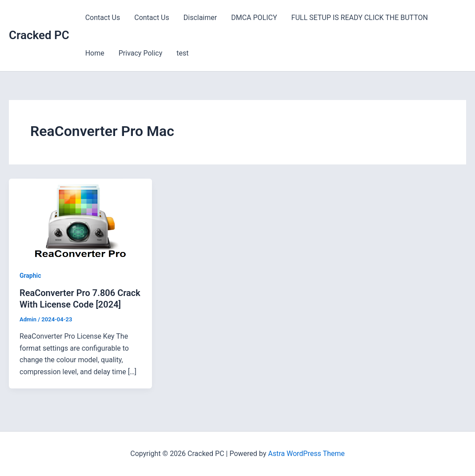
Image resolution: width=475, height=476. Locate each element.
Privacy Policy (141, 53)
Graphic (30, 276)
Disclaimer (200, 18)
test (182, 53)
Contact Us (103, 18)
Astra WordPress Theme (306, 454)
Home (95, 53)
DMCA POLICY (254, 18)
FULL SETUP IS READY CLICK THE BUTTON (360, 18)
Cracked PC (39, 35)
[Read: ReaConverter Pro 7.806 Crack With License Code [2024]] (80, 218)
